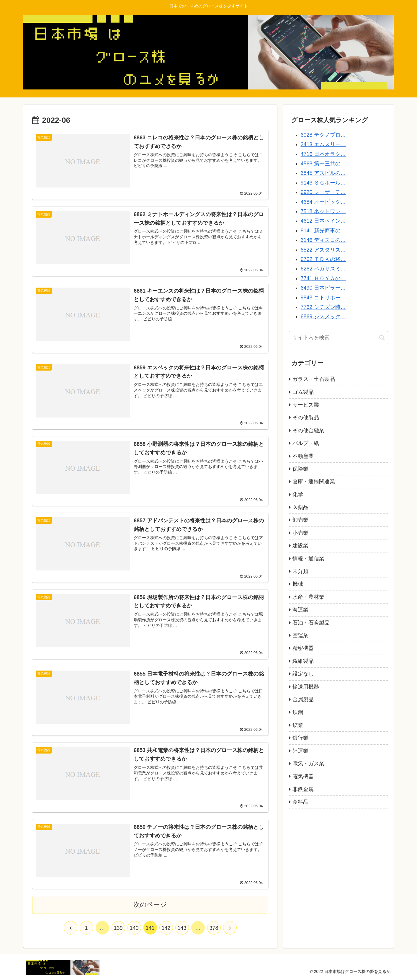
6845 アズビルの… (323, 173)
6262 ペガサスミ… (323, 269)
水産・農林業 (308, 597)
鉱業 (298, 725)
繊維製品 (303, 661)
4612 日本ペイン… (323, 221)
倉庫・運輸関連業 (314, 482)
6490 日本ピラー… (323, 288)
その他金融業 (308, 431)
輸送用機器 (306, 687)
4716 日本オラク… (323, 154)
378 (214, 928)
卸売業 (300, 520)
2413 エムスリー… (323, 144)
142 (166, 928)
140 (134, 928)
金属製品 (303, 699)
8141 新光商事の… (323, 231)
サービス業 (306, 405)
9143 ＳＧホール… (323, 183)
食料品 (300, 802)
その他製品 (306, 418)
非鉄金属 (303, 789)
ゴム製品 (303, 392)
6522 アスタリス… (323, 250)
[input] (338, 338)
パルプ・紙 (306, 443)
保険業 (300, 469)
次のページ (150, 905)
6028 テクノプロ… (323, 135)
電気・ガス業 (308, 764)
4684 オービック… (323, 202)
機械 (298, 584)
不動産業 (303, 456)
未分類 (300, 571)
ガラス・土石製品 (314, 379)
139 (118, 928)
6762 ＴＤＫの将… (323, 259)
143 (182, 928)
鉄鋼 (298, 712)
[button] (382, 338)
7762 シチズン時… (323, 307)
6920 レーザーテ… (323, 192)
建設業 (300, 546)
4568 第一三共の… (323, 164)
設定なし (303, 674)
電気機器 (303, 776)
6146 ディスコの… (323, 240)
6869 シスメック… (323, 317)
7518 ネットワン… (323, 211)
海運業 (300, 610)
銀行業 (300, 738)
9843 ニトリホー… (323, 298)
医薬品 (300, 507)
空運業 (300, 635)
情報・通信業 (308, 559)
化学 (298, 495)
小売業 (300, 533)
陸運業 (300, 751)
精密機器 (303, 648)
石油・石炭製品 (311, 623)
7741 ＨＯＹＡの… (323, 278)
